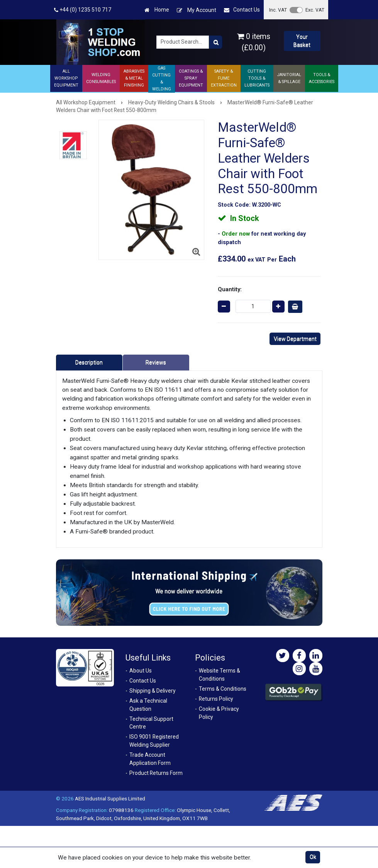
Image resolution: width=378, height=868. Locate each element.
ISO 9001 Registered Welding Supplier (154, 741)
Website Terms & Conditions (220, 675)
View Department (295, 339)
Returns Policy (216, 699)
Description (89, 362)
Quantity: (230, 289)
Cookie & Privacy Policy (219, 713)
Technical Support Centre (151, 723)
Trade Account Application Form (150, 759)
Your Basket (302, 41)
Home (157, 10)
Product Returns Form (156, 773)
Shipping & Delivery (153, 691)
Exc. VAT (315, 10)
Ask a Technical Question (148, 705)
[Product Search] (215, 42)
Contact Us (242, 10)
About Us (141, 671)
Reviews (156, 362)
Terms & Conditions (223, 689)
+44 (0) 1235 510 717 (83, 10)
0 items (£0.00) (254, 42)
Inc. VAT (278, 10)
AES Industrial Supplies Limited (110, 798)
